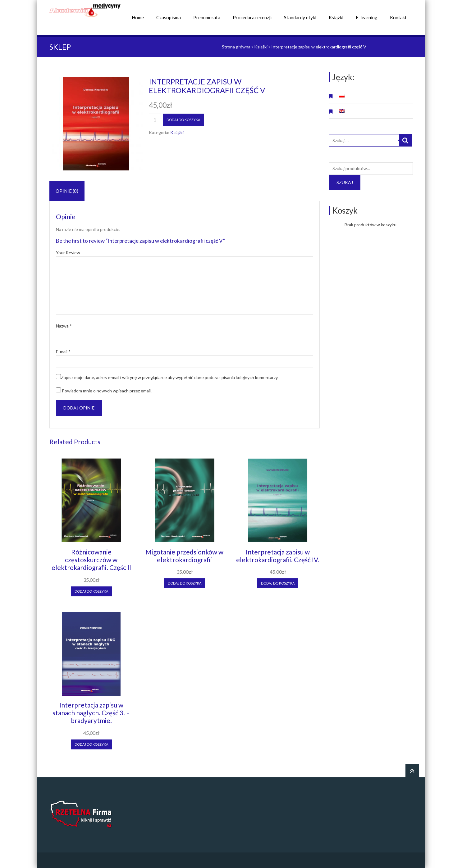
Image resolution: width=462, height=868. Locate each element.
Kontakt (398, 17)
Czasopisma (169, 17)
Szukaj (345, 182)
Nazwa (64, 326)
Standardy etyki (300, 17)
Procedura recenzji (252, 17)
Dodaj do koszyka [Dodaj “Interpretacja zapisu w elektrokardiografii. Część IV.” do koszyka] (278, 583)
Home (138, 17)
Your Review (68, 253)
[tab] (67, 191)
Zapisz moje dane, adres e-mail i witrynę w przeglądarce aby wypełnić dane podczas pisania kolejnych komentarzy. (170, 377)
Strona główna (236, 47)
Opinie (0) (67, 191)
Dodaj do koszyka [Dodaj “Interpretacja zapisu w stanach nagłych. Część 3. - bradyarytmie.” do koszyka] (91, 744)
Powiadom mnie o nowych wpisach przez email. (107, 391)
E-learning (367, 17)
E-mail (63, 352)
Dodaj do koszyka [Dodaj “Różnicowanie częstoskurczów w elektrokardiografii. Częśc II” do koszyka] (91, 591)
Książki (336, 17)
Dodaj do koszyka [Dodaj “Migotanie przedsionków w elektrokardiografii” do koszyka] (185, 583)
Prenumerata (207, 17)
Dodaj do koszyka (183, 120)
